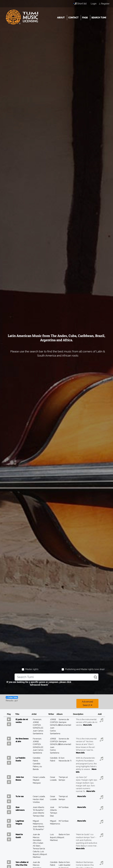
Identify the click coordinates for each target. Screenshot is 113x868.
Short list (80, 4)
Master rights (32, 669)
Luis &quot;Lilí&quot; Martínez (40, 854)
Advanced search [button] (87, 703)
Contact (73, 18)
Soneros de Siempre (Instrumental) (65, 722)
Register (105, 4)
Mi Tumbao (64, 807)
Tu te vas (20, 796)
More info (87, 725)
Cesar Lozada (39, 777)
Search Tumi (99, 18)
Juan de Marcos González (37, 837)
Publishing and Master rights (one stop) (85, 669)
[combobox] (56, 677)
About (61, 18)
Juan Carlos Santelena (55, 750)
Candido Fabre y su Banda (37, 766)
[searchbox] (56, 677)
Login (94, 4)
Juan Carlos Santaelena (55, 731)
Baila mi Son (64, 834)
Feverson (37, 719)
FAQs (85, 18)
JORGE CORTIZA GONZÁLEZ (38, 725)
